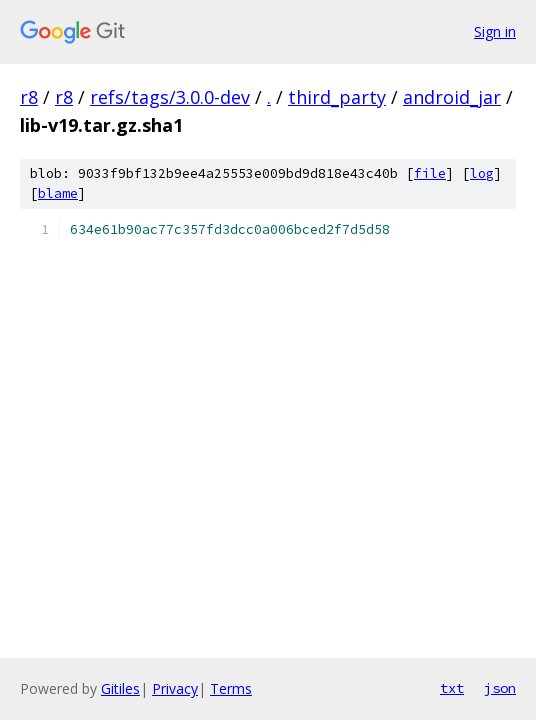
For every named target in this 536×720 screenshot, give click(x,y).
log (482, 173)
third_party (337, 97)
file (430, 173)
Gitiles (120, 688)
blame (58, 193)
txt (452, 688)
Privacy (175, 688)
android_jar (452, 97)
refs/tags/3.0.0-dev (170, 97)
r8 (29, 97)
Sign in (495, 31)
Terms (231, 688)
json (500, 688)
